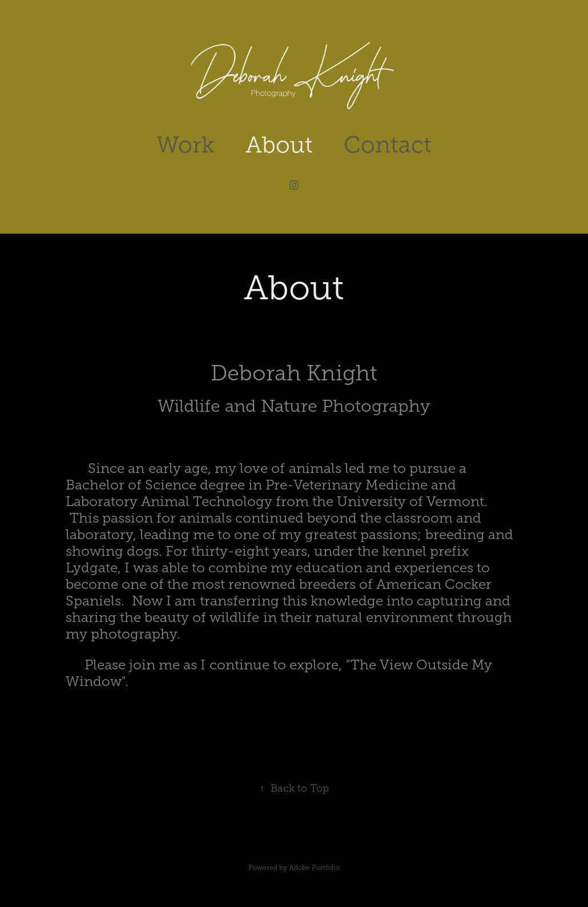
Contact (388, 145)
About (279, 145)
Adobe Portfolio (314, 868)
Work (185, 145)
